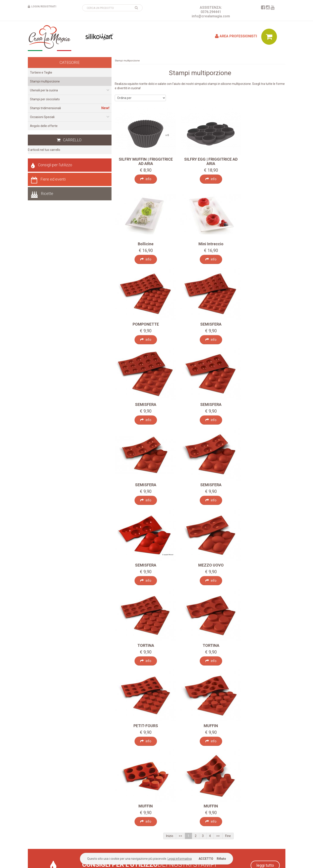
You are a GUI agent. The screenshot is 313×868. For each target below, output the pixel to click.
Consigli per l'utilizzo (55, 165)
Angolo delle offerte (44, 126)
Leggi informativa (180, 859)
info (146, 179)
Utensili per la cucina (70, 90)
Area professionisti (236, 36)
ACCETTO (206, 859)
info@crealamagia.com (211, 16)
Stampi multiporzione (45, 81)
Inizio (170, 836)
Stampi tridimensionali (45, 108)
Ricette (47, 194)
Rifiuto (221, 859)
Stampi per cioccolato (45, 99)
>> (218, 836)
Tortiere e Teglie (41, 72)
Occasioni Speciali (70, 117)
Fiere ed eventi (53, 179)
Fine (228, 836)
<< (180, 836)
